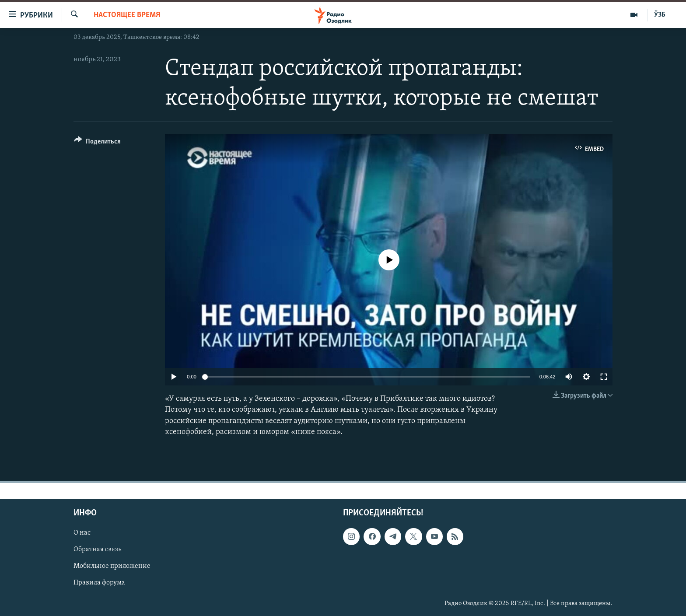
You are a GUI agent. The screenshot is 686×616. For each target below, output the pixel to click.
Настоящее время (127, 15)
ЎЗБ (660, 15)
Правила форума (99, 583)
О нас (82, 533)
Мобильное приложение (112, 566)
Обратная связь (97, 549)
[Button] (97, 143)
